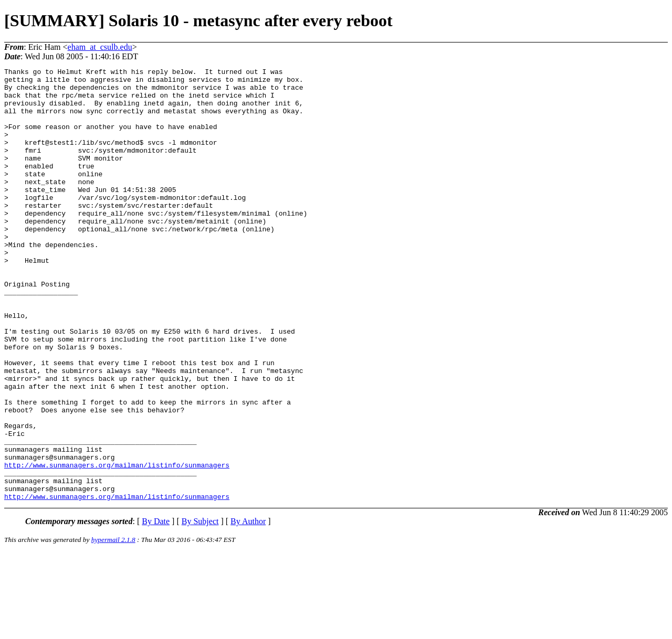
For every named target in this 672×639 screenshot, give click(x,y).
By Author (248, 608)
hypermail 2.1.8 (113, 626)
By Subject (200, 608)
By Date (156, 608)
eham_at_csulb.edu (100, 47)
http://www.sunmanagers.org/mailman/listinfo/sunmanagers (117, 545)
